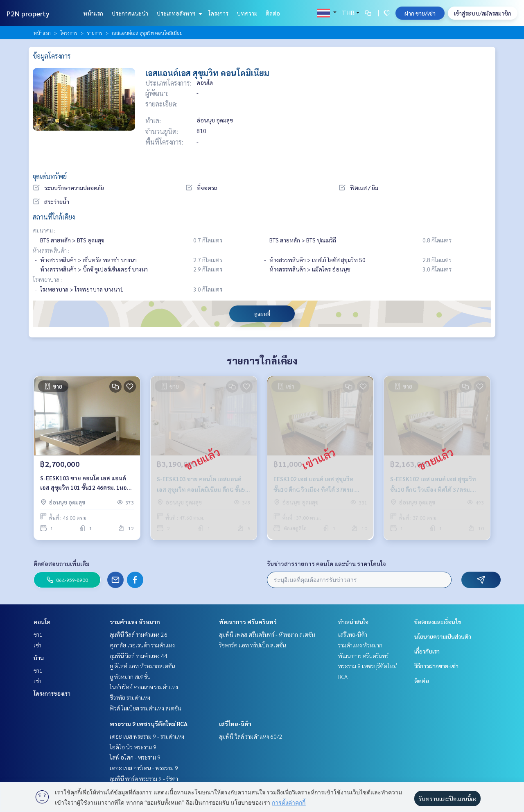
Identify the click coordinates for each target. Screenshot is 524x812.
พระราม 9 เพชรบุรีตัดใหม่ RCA (149, 724)
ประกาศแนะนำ (130, 13)
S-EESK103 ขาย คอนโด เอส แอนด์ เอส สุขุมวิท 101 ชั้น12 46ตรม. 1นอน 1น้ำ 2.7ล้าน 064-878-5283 (85, 483)
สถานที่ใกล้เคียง (54, 217)
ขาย (38, 634)
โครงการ (218, 13)
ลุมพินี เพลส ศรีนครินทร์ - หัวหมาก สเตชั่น (267, 634)
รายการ (95, 33)
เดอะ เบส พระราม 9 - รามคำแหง (147, 736)
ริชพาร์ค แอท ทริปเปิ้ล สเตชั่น (253, 645)
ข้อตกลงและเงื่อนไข (438, 622)
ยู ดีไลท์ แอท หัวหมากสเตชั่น (142, 666)
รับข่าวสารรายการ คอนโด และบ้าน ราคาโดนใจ (326, 563)
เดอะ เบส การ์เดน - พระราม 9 (144, 768)
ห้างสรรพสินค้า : (51, 250)
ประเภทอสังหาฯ (178, 13)
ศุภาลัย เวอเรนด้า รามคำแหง (142, 645)
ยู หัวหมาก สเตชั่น (130, 676)
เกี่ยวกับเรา (427, 651)
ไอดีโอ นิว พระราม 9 (133, 747)
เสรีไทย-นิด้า (235, 724)
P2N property (28, 13)
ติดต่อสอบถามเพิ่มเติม (62, 563)
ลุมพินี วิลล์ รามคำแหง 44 (139, 656)
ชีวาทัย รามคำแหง (130, 697)
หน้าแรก (93, 13)
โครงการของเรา (52, 693)
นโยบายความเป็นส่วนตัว (443, 636)
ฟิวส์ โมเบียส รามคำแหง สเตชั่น (146, 708)
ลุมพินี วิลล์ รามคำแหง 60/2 (251, 736)
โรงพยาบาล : (47, 279)
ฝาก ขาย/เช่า (420, 13)
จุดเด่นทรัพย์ (50, 176)
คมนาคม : (44, 230)
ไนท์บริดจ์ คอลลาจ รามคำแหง (144, 687)
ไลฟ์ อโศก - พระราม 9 (135, 757)
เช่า (37, 645)
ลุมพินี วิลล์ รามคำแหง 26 (139, 634)
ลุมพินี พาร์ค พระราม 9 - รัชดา (144, 778)
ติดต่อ (273, 13)
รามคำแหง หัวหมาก (135, 622)
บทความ (247, 13)
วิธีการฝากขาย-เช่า (436, 666)
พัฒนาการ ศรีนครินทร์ (248, 622)
